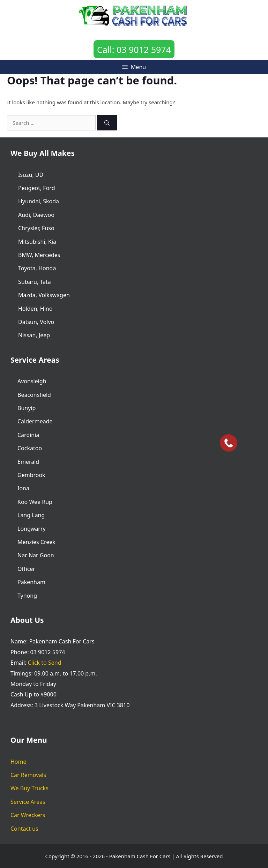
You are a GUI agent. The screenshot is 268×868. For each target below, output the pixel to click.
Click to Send (45, 663)
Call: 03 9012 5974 (134, 50)
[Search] (107, 123)
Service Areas (28, 802)
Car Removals (28, 775)
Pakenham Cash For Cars (140, 856)
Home (18, 762)
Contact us (24, 829)
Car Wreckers (28, 815)
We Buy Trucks (29, 788)
